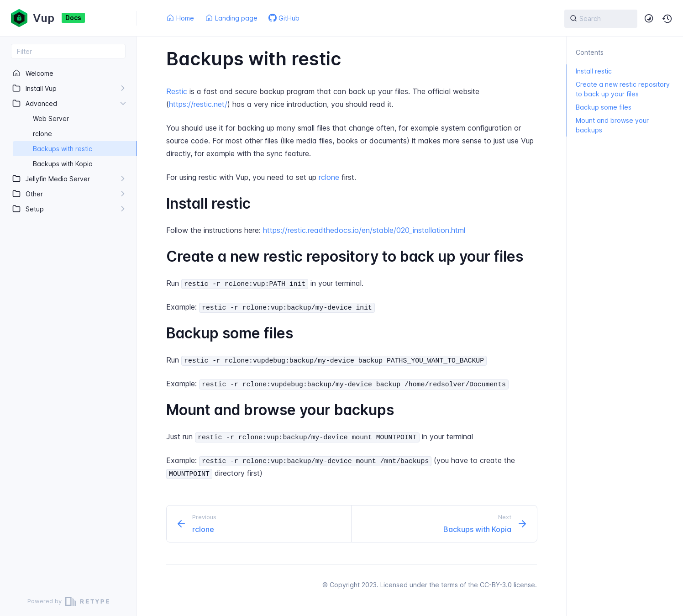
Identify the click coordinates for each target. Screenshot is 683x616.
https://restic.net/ (198, 104)
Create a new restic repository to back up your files (618, 89)
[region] (68, 323)
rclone (329, 177)
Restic (177, 91)
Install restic (589, 71)
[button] (667, 19)
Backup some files (599, 107)
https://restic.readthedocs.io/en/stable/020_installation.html (364, 230)
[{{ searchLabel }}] (601, 19)
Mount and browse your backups (608, 125)
